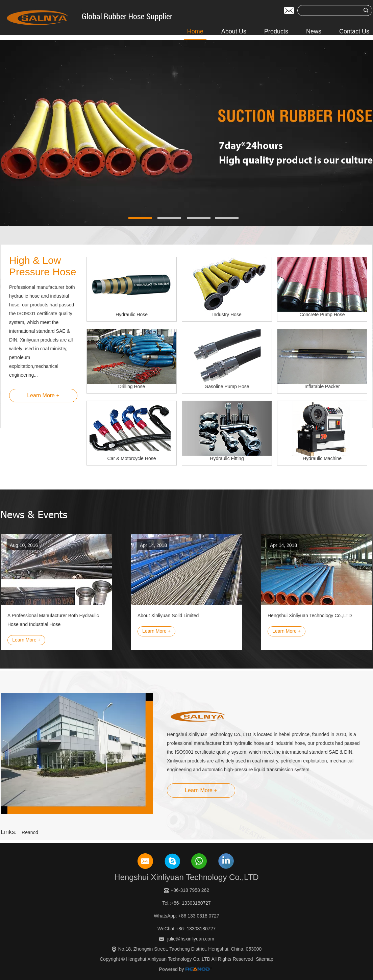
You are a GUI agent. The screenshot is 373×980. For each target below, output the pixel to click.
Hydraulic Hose (132, 315)
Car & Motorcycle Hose (132, 458)
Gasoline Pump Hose (227, 386)
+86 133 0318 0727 (199, 916)
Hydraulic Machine (322, 458)
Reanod (30, 832)
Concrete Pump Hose (322, 315)
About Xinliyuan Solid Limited (168, 615)
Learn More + (43, 395)
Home (195, 31)
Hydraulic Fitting (227, 458)
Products (276, 31)
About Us (234, 31)
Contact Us (354, 31)
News (314, 31)
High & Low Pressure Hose (43, 266)
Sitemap (264, 959)
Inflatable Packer (322, 386)
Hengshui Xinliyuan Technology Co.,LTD (310, 615)
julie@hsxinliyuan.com (191, 939)
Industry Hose (227, 315)
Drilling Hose (132, 386)
